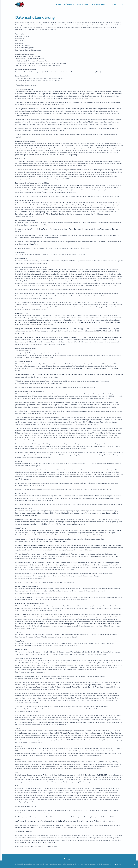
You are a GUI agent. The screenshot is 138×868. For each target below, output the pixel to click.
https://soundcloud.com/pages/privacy (98, 489)
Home (58, 4)
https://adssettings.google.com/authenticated (93, 654)
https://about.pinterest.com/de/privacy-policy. (87, 769)
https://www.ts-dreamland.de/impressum (28, 50)
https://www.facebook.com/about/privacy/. (29, 711)
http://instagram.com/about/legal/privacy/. (90, 755)
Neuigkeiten (83, 4)
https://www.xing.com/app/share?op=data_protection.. (80, 782)
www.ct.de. (52, 842)
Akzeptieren (118, 864)
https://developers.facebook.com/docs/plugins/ (30, 672)
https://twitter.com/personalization (32, 742)
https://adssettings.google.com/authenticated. (62, 637)
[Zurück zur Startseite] (20, 4)
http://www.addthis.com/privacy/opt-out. (77, 827)
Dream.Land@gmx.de (27, 48)
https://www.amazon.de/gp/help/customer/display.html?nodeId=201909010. (39, 383)
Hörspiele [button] (69, 4)
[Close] (135, 864)
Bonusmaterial (99, 4)
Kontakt (114, 4)
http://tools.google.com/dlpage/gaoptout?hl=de (60, 570)
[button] (122, 4)
